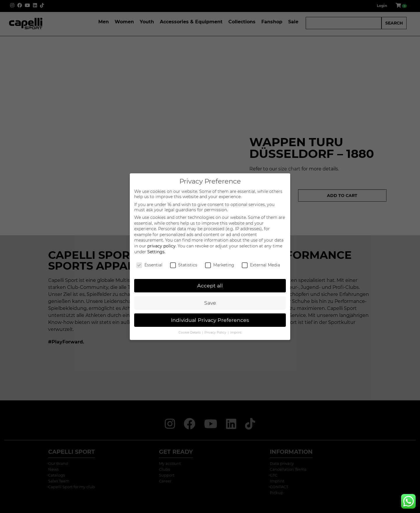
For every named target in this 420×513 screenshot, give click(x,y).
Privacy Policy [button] (216, 333)
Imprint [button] (236, 333)
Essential (149, 265)
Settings (156, 252)
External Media (261, 265)
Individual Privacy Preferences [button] (210, 320)
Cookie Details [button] (190, 333)
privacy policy (161, 246)
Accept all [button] (210, 286)
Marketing (220, 265)
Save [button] (210, 303)
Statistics (184, 265)
